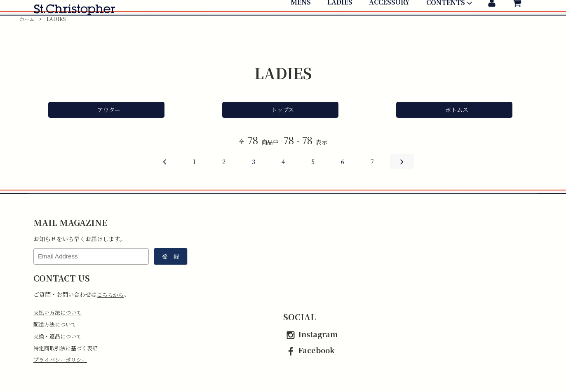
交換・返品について (59, 338)
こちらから (111, 294)
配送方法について (56, 325)
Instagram (310, 333)
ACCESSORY (389, 28)
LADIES (340, 28)
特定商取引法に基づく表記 (68, 350)
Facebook (309, 350)
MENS (301, 28)
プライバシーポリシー (62, 362)
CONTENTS (450, 28)
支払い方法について (59, 312)
